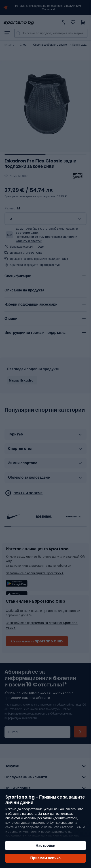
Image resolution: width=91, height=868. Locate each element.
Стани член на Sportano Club (37, 641)
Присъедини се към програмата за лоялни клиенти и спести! (47, 239)
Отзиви (11, 319)
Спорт (24, 45)
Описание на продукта (24, 290)
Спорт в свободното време (50, 45)
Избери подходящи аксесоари (31, 304)
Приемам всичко (46, 858)
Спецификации (18, 276)
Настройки (45, 845)
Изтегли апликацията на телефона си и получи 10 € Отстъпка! (49, 8)
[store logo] (31, 23)
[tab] (45, 276)
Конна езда (79, 45)
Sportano (8, 45)
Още (41, 247)
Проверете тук (50, 265)
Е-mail (14, 732)
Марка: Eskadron (22, 380)
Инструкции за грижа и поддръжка (35, 333)
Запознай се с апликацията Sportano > (35, 573)
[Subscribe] (80, 732)
